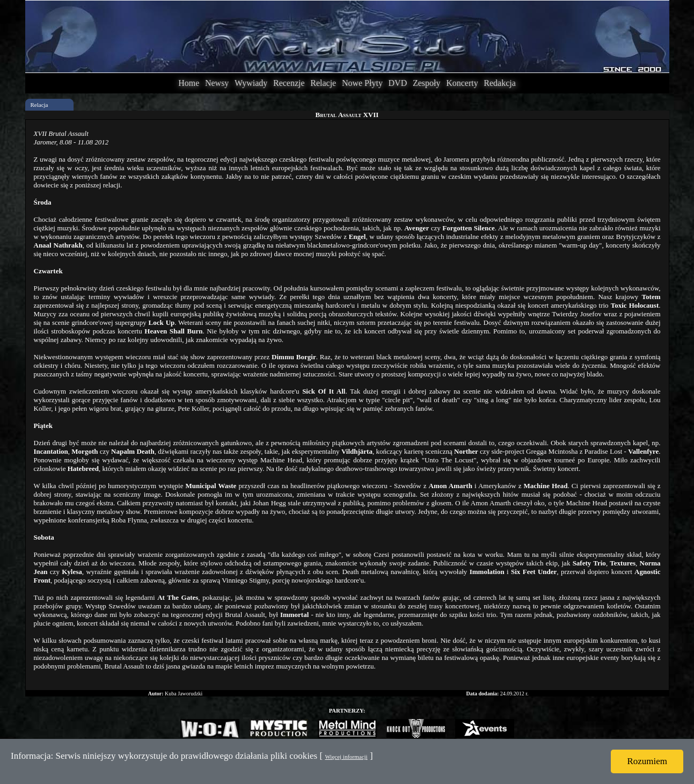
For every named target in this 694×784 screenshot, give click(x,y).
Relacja (39, 105)
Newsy (217, 83)
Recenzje (289, 83)
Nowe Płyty (362, 83)
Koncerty (462, 83)
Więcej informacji (346, 757)
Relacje (323, 83)
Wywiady (251, 83)
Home (189, 83)
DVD (398, 83)
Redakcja (500, 83)
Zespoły (427, 83)
